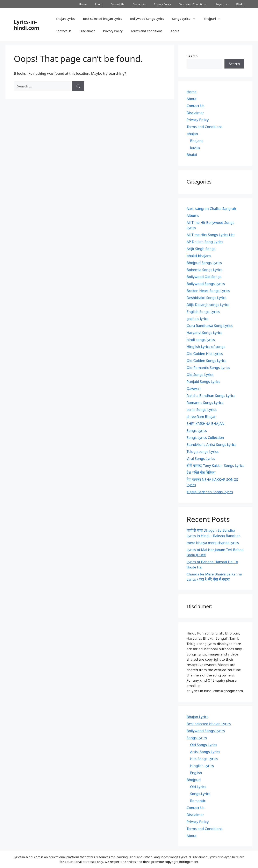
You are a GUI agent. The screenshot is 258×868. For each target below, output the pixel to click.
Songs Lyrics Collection (205, 437)
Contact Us (117, 4)
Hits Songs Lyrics (204, 759)
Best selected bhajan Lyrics (102, 19)
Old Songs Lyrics (200, 375)
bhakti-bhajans (199, 256)
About (99, 4)
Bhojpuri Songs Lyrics (204, 263)
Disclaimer (139, 4)
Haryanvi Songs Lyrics (205, 333)
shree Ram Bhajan (202, 417)
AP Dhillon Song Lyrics (205, 242)
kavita (195, 148)
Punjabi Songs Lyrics (203, 382)
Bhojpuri (214, 19)
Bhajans (197, 141)
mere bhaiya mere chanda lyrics (213, 543)
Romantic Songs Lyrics (205, 403)
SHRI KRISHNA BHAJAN (205, 424)
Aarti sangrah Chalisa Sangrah (211, 209)
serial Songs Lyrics (202, 410)
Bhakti (240, 4)
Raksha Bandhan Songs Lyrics (211, 396)
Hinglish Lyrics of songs (206, 347)
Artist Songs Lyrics (205, 752)
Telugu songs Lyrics (203, 451)
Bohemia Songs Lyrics (205, 270)
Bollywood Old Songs (204, 277)
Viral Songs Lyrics (201, 458)
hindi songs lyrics (201, 340)
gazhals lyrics (198, 319)
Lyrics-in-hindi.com (26, 25)
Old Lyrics (198, 787)
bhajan (223, 4)
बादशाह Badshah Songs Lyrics (210, 492)
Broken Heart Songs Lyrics (208, 291)
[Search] (78, 86)
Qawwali (194, 389)
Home (83, 4)
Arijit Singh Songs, (201, 249)
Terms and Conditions (193, 4)
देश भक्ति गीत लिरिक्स (201, 472)
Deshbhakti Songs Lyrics (207, 298)
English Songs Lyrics (203, 312)
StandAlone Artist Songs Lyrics (212, 444)
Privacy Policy (162, 4)
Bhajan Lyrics (65, 19)
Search (192, 56)
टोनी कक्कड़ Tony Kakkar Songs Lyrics (215, 465)
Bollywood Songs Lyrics (147, 19)
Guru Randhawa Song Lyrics (210, 326)
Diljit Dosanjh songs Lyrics (208, 305)
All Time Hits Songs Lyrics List (211, 235)
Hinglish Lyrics (202, 766)
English (196, 773)
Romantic (198, 801)
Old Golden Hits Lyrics (205, 354)
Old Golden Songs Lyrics (206, 361)
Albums (193, 216)
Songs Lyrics (186, 19)
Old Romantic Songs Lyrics (208, 368)
